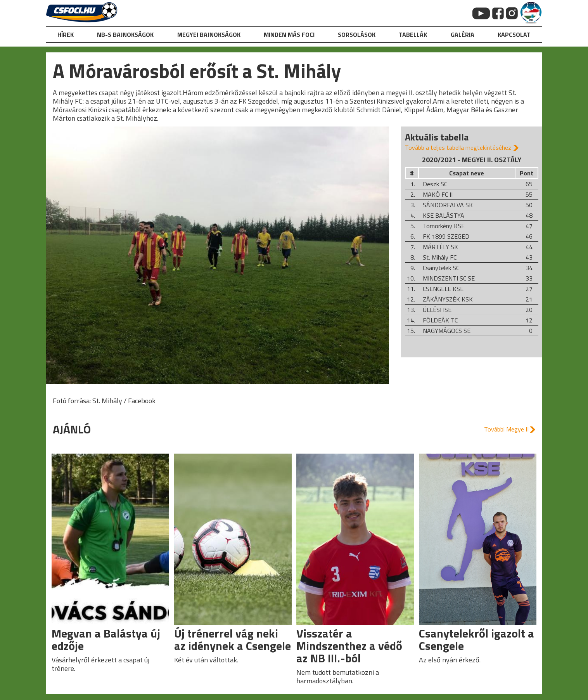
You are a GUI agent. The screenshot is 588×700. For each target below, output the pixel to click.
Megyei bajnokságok (209, 35)
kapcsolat (514, 35)
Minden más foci (289, 35)
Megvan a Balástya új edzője (106, 639)
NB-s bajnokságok (125, 35)
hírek (66, 35)
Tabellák (413, 35)
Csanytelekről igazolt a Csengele (476, 639)
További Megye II (506, 429)
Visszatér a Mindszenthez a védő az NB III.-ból (349, 646)
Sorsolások (357, 35)
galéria (463, 35)
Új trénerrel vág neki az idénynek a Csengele (233, 639)
